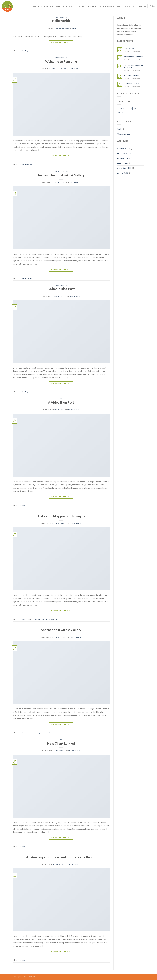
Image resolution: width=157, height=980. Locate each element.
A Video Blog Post (61, 402)
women (54, 619)
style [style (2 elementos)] (136, 108)
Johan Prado (76, 69)
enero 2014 (122, 163)
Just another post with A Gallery (61, 175)
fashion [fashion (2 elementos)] (129, 108)
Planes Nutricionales (66, 6)
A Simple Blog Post (61, 289)
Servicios (49, 6)
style (49, 619)
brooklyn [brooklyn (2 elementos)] (121, 108)
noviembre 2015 (124, 153)
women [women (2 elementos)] (121, 112)
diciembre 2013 (124, 168)
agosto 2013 (123, 173)
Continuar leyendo (61, 42)
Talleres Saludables (88, 6)
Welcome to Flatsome (61, 61)
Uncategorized (61, 17)
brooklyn (38, 619)
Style (61, 399)
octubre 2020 (123, 149)
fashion (44, 619)
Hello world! (61, 21)
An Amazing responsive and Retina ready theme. (61, 857)
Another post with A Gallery (61, 630)
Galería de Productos (109, 6)
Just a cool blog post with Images (61, 516)
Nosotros (37, 6)
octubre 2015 (123, 158)
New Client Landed (61, 743)
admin (75, 28)
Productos (128, 6)
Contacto (141, 6)
